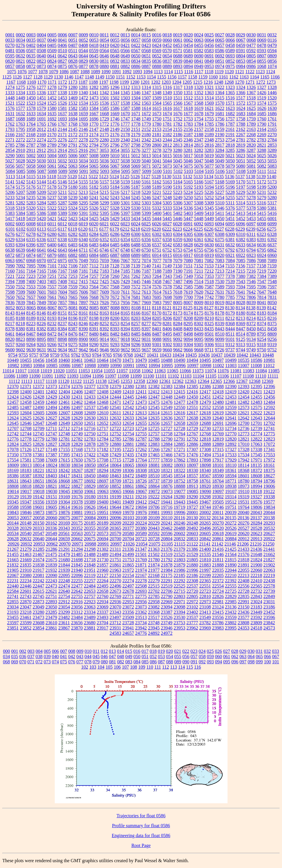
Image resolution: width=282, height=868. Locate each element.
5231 (262, 192)
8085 (94, 308)
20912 (244, 539)
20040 (244, 512)
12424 (13, 397)
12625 (26, 418)
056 (186, 656)
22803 (179, 596)
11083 (248, 371)
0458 (230, 45)
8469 (41, 334)
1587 (125, 108)
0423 (146, 45)
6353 (115, 240)
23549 (205, 617)
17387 (51, 455)
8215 (262, 318)
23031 (269, 602)
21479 (64, 554)
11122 (76, 381)
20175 (77, 523)
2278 (83, 140)
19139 (26, 497)
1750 (157, 119)
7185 (125, 271)
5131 (177, 177)
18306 (128, 470)
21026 (129, 544)
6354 (125, 240)
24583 (115, 633)
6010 (41, 224)
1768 (73, 124)
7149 (167, 266)
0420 (115, 45)
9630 (31, 350)
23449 (256, 612)
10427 (140, 355)
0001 (10, 35)
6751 (157, 250)
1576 (10, 108)
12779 (38, 439)
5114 (21, 177)
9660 (167, 350)
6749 (136, 250)
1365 (230, 93)
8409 (188, 329)
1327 (262, 87)
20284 (256, 523)
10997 (193, 365)
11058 (135, 371)
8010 (209, 303)
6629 (199, 245)
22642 (77, 591)
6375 (220, 240)
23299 (64, 612)
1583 (83, 108)
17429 (115, 455)
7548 (272, 282)
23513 (141, 617)
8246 (83, 323)
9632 (52, 350)
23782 (205, 623)
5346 (220, 208)
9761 (65, 355)
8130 (230, 308)
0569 (157, 51)
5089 (63, 171)
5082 (262, 166)
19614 (64, 507)
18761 (205, 481)
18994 (256, 486)
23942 (141, 628)
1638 (73, 114)
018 (153, 651)
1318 (188, 87)
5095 (126, 171)
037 (31, 656)
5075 (188, 166)
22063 (269, 570)
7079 (178, 261)
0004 (41, 35)
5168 (220, 182)
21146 (230, 544)
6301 (146, 234)
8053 (21, 308)
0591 (241, 51)
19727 (192, 507)
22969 (167, 602)
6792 (230, 250)
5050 (230, 161)
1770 (94, 124)
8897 (52, 339)
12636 (167, 418)
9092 (178, 339)
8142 (272, 308)
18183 (26, 470)
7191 (188, 271)
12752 (115, 434)
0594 (272, 51)
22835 (244, 596)
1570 (220, 103)
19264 (167, 497)
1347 (146, 93)
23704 (103, 623)
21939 (64, 570)
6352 (104, 240)
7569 (125, 287)
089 (178, 662)
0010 (94, 35)
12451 (205, 397)
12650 (77, 423)
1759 (251, 119)
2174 (94, 135)
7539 (230, 282)
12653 (115, 423)
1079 (54, 72)
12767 (192, 434)
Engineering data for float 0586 (141, 835)
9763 (86, 355)
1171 (52, 82)
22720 (192, 591)
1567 (188, 103)
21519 (167, 554)
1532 (73, 103)
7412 (73, 282)
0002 (20, 35)
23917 (103, 628)
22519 (167, 586)
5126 (135, 177)
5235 (31, 198)
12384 (179, 386)
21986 (179, 570)
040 (55, 656)
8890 (31, 339)
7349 (188, 276)
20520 (218, 528)
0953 (209, 66)
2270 (272, 135)
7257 (94, 276)
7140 (146, 266)
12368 (255, 381)
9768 (128, 355)
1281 (83, 87)
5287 (62, 203)
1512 (188, 98)
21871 (141, 565)
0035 (31, 40)
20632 (26, 539)
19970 (128, 512)
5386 (41, 213)
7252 (62, 276)
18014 (39, 465)
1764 (31, 124)
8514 (241, 334)
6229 (240, 229)
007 (64, 651)
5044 (167, 161)
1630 (272, 108)
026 (218, 651)
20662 (77, 539)
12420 (244, 392)
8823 (20, 339)
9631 (41, 350)
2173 (83, 135)
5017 (188, 156)
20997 (116, 544)
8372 (251, 323)
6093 (209, 224)
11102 (173, 376)
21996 (192, 570)
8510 (220, 334)
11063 (160, 371)
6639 (20, 250)
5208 (31, 192)
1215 (198, 82)
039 (47, 656)
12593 (13, 413)
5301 (125, 203)
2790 (62, 145)
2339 (115, 140)
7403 (41, 282)
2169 (41, 135)
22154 (128, 575)
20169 (64, 523)
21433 (244, 549)
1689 (31, 119)
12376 (77, 386)
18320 (154, 470)
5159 (125, 182)
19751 (231, 507)
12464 (90, 402)
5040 (146, 161)
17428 (103, 455)
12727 (167, 428)
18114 (243, 465)
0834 (136, 61)
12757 (154, 434)
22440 (13, 586)
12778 (26, 439)
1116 (189, 72)
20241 (167, 523)
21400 (205, 549)
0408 (83, 45)
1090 (106, 72)
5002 (31, 156)
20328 (13, 528)
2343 (157, 140)
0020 (188, 35)
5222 (167, 192)
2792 (83, 145)
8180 (241, 313)
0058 (146, 40)
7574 (146, 287)
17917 (218, 460)
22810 (205, 596)
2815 (199, 145)
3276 (136, 150)
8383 (52, 329)
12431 (77, 397)
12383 (167, 386)
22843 (256, 596)
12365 (216, 381)
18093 (180, 465)
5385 (31, 213)
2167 (20, 135)
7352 (199, 276)
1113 (158, 72)
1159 (203, 77)
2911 (31, 150)
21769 (141, 560)
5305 (167, 203)
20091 (103, 518)
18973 (244, 486)
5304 (157, 203)
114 (181, 667)
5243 (115, 198)
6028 (178, 224)
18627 (269, 476)
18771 (231, 481)
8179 (230, 313)
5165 (188, 182)
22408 (244, 581)
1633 (31, 114)
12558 (218, 407)
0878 (94, 66)
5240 (83, 198)
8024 (230, 303)
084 (137, 662)
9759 (55, 355)
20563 (77, 533)
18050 (90, 465)
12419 (231, 392)
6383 (251, 240)
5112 (272, 171)
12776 (13, 439)
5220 (146, 192)
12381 (141, 386)
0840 (188, 61)
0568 (146, 51)
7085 (241, 261)
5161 (146, 182)
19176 (77, 497)
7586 (199, 287)
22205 (218, 575)
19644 (115, 507)
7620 (199, 292)
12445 (128, 397)
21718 (90, 560)
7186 (136, 271)
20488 (179, 528)
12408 (103, 392)
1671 (136, 114)
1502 (115, 98)
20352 (77, 528)
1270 (239, 82)
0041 (62, 40)
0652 (157, 56)
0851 (220, 61)
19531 (244, 502)
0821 (20, 61)
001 (15, 651)
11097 (111, 376)
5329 (125, 208)
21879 (179, 565)
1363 (209, 93)
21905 (13, 570)
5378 (251, 208)
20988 (90, 544)
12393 (244, 386)
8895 (41, 339)
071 (31, 662)
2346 (188, 140)
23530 (179, 617)
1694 (73, 119)
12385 (192, 386)
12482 (244, 402)
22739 (269, 591)
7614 (157, 292)
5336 (188, 208)
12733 (218, 428)
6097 (251, 224)
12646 (26, 423)
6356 (146, 240)
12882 (141, 444)
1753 (188, 119)
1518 (251, 98)
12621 (244, 413)
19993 (167, 512)
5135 (219, 177)
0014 (136, 35)
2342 (146, 140)
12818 (205, 439)
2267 (241, 135)
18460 (103, 476)
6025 (146, 224)
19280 (179, 497)
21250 (269, 544)
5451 (230, 219)
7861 (73, 303)
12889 (218, 444)
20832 (179, 539)
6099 (272, 224)
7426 (115, 282)
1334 (20, 93)
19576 (256, 502)
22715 (179, 591)
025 (210, 651)
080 (104, 662)
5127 (146, 177)
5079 (230, 166)
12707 (13, 428)
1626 (262, 108)
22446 (26, 586)
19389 (90, 502)
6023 (125, 224)
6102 (21, 229)
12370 (13, 386)
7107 (84, 266)
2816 (209, 145)
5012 (136, 156)
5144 (41, 182)
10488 (167, 360)
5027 (10, 161)
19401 (115, 502)
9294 (125, 344)
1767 (62, 124)
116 (197, 667)
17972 (269, 460)
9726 (220, 350)
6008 (31, 224)
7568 (115, 287)
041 (64, 656)
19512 (231, 502)
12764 (179, 434)
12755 (141, 434)
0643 (73, 56)
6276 (10, 234)
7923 (94, 303)
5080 (241, 166)
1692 (52, 119)
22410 (256, 581)
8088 (115, 308)
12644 (269, 418)
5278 (251, 198)
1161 (224, 77)
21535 (205, 554)
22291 (167, 581)
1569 (209, 103)
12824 (13, 444)
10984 (39, 365)
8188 (20, 318)
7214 (230, 271)
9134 (251, 339)
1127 (28, 77)
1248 (218, 82)
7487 (178, 282)
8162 (94, 313)
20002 (205, 512)
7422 (94, 282)
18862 (141, 486)
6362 (209, 240)
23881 (90, 628)
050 (137, 656)
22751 (51, 596)
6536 (146, 245)
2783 (262, 140)
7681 (136, 297)
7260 (115, 276)
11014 (8, 371)
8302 (199, 323)
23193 (13, 612)
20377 (128, 528)
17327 (231, 449)
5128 (156, 177)
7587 (209, 287)
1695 (83, 119)
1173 (73, 82)
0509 (52, 51)
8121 (167, 308)
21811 (218, 560)
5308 (199, 203)
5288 (73, 203)
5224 (188, 192)
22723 (205, 591)
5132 (188, 177)
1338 (62, 93)
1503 (125, 98)
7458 (157, 282)
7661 (52, 297)
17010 (244, 444)
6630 (209, 245)
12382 (154, 386)
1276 (31, 87)
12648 (51, 423)
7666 (83, 297)
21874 (154, 565)
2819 (241, 145)
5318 (10, 208)
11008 (256, 365)
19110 (244, 491)
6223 (177, 229)
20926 (13, 544)
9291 (104, 344)
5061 (52, 166)
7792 (241, 297)
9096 (209, 339)
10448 (268, 355)
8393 (115, 329)
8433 (199, 329)
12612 (128, 413)
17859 (167, 460)
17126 (26, 449)
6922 (241, 255)
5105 (209, 171)
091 (194, 662)
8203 (136, 318)
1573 (251, 103)
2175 (104, 135)
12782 (77, 439)
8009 (199, 303)
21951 (90, 570)
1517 (241, 98)
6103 (31, 229)
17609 (51, 460)
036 (23, 656)
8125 (188, 308)
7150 (177, 266)
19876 (64, 512)
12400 (26, 392)
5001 (20, 156)
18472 (128, 476)
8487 (157, 334)
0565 (115, 51)
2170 (52, 135)
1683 (241, 114)
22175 (167, 575)
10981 (269, 360)
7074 (146, 261)
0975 (230, 66)
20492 (192, 528)
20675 (90, 539)
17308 (205, 449)
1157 (182, 77)
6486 (125, 245)
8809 (272, 334)
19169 (64, 497)
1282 (94, 87)
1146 (69, 77)
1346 (136, 93)
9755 (23, 355)
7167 (62, 271)
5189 (157, 187)
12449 (179, 397)
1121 (240, 72)
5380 (262, 208)
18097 (193, 465)
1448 (10, 98)
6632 (230, 245)
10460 (64, 360)
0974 (220, 66)
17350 (13, 455)
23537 (192, 617)
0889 (167, 66)
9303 (178, 344)
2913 (52, 150)
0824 (52, 61)
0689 (188, 56)
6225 (198, 229)
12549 (167, 407)
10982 (13, 365)
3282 (199, 150)
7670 (104, 297)
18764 (218, 481)
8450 (251, 329)
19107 (231, 491)
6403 (73, 245)
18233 (51, 470)
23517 (154, 617)
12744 (26, 434)
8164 (115, 313)
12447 (154, 397)
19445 (192, 502)
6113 (42, 229)
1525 (52, 103)
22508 (141, 586)
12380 (128, 386)
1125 (7, 77)
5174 (10, 187)
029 (243, 651)
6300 (136, 234)
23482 (64, 617)
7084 (230, 261)
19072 (154, 491)
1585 (104, 108)
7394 (10, 282)
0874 (52, 66)
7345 (178, 276)
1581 (62, 108)
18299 (115, 470)
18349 (218, 470)
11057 (122, 371)
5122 (93, 177)
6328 (272, 234)
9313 (241, 344)
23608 (38, 623)
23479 (51, 617)
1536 (104, 103)
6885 (104, 255)
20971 (77, 544)
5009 (104, 156)
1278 (52, 87)
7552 (20, 287)
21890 (231, 565)
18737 (154, 481)
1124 (270, 72)
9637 (73, 350)
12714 (77, 428)
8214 (251, 318)
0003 (31, 35)
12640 (218, 418)
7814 (262, 297)
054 (170, 656)
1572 (241, 103)
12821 (244, 439)
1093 (138, 72)
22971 (179, 602)
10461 (77, 360)
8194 (62, 318)
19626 (90, 507)
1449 (20, 98)
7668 (94, 297)
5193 (199, 187)
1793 (10, 129)
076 (72, 662)
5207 (20, 192)
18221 (38, 470)
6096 (241, 224)
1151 (120, 77)
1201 (145, 82)
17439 (141, 455)
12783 (90, 439)
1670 (125, 114)
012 (104, 651)
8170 (157, 313)
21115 (180, 544)
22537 (192, 586)
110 (150, 667)
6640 (31, 250)
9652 (125, 350)
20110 (167, 518)
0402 (31, 45)
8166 (136, 313)
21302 (103, 549)
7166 (52, 271)
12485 (13, 407)
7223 (31, 276)
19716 (167, 507)
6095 (230, 224)
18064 (116, 465)
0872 (31, 66)
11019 (46, 371)
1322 (220, 87)
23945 (154, 628)
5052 (251, 161)
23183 (256, 607)
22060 (256, 570)
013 (112, 651)
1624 (241, 108)
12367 (242, 381)
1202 (156, 82)
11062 (147, 371)
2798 (136, 145)
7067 (125, 261)
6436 (83, 245)
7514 (199, 282)
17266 (154, 449)
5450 (220, 219)
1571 (230, 103)
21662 (269, 554)
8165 (125, 313)
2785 (10, 145)
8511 (230, 334)
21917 (38, 570)
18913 (192, 486)
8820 (10, 339)
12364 (203, 381)
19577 (269, 502)
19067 (141, 491)
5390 (73, 213)
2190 (220, 135)
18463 (115, 476)
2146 (83, 129)
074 (55, 662)
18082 (167, 465)
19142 (38, 497)
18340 (205, 470)
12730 (205, 428)
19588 (13, 507)
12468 (103, 402)
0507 (31, 51)
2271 (10, 140)
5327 (104, 208)
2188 (199, 135)
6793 (241, 250)
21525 (179, 554)
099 (259, 662)
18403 (51, 476)
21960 (103, 570)
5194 (209, 187)
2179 (136, 135)
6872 (10, 255)
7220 (272, 271)
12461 (64, 402)
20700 (115, 539)
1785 (209, 124)
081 (112, 662)
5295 (83, 203)
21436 (256, 549)
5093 (105, 171)
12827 (51, 444)
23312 (77, 612)
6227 (219, 229)
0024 (199, 35)
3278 (157, 150)
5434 (136, 219)
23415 (218, 612)
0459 (241, 45)
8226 (41, 323)
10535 (244, 360)
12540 (103, 407)
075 (64, 662)
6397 (41, 245)
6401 (62, 245)
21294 (77, 549)
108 (133, 667)
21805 (192, 560)
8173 (178, 313)
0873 (41, 66)
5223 (178, 192)
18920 (205, 486)
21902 (269, 565)
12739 (256, 428)
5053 (262, 161)
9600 (10, 350)
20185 (90, 523)
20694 (103, 539)
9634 (62, 350)
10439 (230, 355)
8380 (20, 329)
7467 (167, 282)
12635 (154, 418)
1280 (73, 87)
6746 (104, 250)
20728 (154, 539)
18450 (90, 476)
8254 (125, 323)
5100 (157, 171)
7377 (220, 276)
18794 (256, 481)
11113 (27, 381)
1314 (146, 87)
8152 (73, 313)
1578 (31, 108)
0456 (209, 45)
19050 (77, 491)
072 (39, 662)
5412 (230, 213)
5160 (136, 182)
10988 (90, 365)
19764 (244, 507)
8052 (10, 308)
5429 (115, 219)
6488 (136, 245)
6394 (20, 245)
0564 (104, 51)
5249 (178, 198)
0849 (209, 61)
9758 (44, 355)
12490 (38, 407)
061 (227, 656)
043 (80, 656)
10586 (256, 360)
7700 (188, 297)
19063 (103, 491)
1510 (167, 98)
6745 (94, 250)
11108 (248, 376)
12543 (141, 407)
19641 (103, 507)
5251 (199, 198)
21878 (167, 565)
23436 (244, 612)
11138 (101, 381)
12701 (256, 423)
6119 (72, 229)
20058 (39, 518)
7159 (272, 266)
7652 (20, 297)
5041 (157, 161)
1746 (115, 119)
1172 (62, 82)
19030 (52, 491)
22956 (141, 602)
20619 (231, 533)
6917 (188, 255)
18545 (167, 476)
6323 (262, 234)
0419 (104, 45)
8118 (157, 308)
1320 (199, 87)
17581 (26, 460)
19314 (231, 497)
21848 (90, 565)
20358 (103, 528)
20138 (269, 518)
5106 (220, 171)
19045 (64, 491)
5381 (272, 208)
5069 (136, 166)
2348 (209, 140)
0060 (167, 40)
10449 (13, 360)
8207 (178, 318)
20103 (128, 518)
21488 (90, 554)
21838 (38, 565)
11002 (218, 365)
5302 (136, 203)
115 (190, 667)
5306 (178, 203)
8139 (261, 308)
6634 (251, 245)
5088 (52, 171)
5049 (220, 161)
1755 (209, 119)
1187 (83, 82)
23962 (192, 628)
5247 (157, 198)
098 (251, 662)
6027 (167, 224)
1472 (83, 98)
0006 (62, 35)
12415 (179, 392)
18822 (64, 486)
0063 (199, 40)
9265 (41, 344)
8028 (241, 303)
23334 (90, 612)
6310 (241, 234)
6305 (188, 234)
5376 (230, 208)
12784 (103, 439)
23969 (205, 628)
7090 (10, 266)
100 (267, 662)
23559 (231, 617)
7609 (104, 292)
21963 (115, 570)
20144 (13, 523)
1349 (167, 93)
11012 (269, 365)
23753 (179, 623)
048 (121, 656)
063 (243, 656)
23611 (64, 623)
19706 (154, 507)
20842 (205, 539)
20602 (179, 533)
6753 (178, 250)
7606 (83, 292)
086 (153, 662)
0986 (251, 66)
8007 (188, 303)
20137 (256, 518)
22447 (38, 586)
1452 (52, 98)
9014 (104, 339)
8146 (41, 313)
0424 (157, 45)
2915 (73, 150)
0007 (73, 35)
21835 (26, 565)
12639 (205, 418)
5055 (272, 161)
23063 (90, 607)
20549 (51, 533)
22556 (244, 586)
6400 (52, 245)
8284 (178, 323)
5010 (115, 156)
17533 (231, 455)
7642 (251, 292)
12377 (90, 386)
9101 (230, 339)
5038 (125, 161)
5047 (199, 161)
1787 (230, 124)
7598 (10, 292)
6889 (136, 255)
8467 (31, 334)
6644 (73, 250)
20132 (205, 518)
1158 (192, 77)
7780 (220, 297)
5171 (251, 182)
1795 (20, 129)
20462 (167, 528)
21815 (231, 560)
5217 (125, 192)
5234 (20, 198)
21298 (90, 549)
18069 (141, 465)
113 (173, 667)
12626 (38, 418)
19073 (167, 491)
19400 (103, 502)
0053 (94, 40)
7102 (63, 266)
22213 (244, 575)
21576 (244, 554)
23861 (51, 628)
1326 (251, 87)
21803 (179, 560)
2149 (115, 129)
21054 (142, 544)
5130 (167, 177)
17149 (51, 449)
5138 (251, 177)
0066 (230, 40)
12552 (205, 407)
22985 (231, 602)
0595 (10, 56)
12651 (90, 423)
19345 (13, 502)
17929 (231, 460)
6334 (20, 240)
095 (227, 662)
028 (235, 651)
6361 (199, 240)
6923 (251, 255)
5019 (209, 156)
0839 (178, 61)
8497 (178, 334)
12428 (38, 397)
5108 (241, 171)
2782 (251, 140)
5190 (167, 187)
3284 (220, 150)
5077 (209, 166)
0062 (188, 40)
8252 (104, 323)
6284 (94, 234)
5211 (62, 192)
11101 (161, 376)
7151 (188, 266)
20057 (26, 518)
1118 (209, 72)
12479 (205, 402)
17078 (13, 449)
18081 (154, 465)
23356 (128, 612)
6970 (41, 261)
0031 (262, 35)
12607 (64, 413)
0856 (272, 61)
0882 (125, 66)
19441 (167, 502)
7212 (209, 271)
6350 (94, 240)
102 (84, 667)
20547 (38, 533)
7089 (272, 261)
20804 (167, 539)
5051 (241, 161)
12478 (192, 402)
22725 (231, 591)
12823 (269, 439)
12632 (115, 418)
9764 (97, 355)
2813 (178, 145)
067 (276, 656)
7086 (251, 261)
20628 (13, 539)
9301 (157, 344)
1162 (234, 77)
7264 (157, 276)
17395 (64, 455)
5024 (251, 156)
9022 (136, 339)
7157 (251, 266)
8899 (73, 339)
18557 (192, 476)
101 (276, 662)
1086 (64, 72)
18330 (192, 470)
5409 (199, 213)
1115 (178, 72)
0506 (20, 51)
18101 (218, 465)
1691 (41, 119)
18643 (26, 481)
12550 (179, 407)
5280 (272, 198)
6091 (188, 224)
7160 (10, 271)
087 (161, 662)
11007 (243, 365)
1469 (73, 98)
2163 (251, 129)
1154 (151, 77)
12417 (205, 392)
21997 (205, 570)
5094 (115, 171)
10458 (51, 360)
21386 (192, 549)
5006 (73, 156)
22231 (13, 581)
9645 (94, 350)
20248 (192, 523)
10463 (90, 360)
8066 (42, 308)
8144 (20, 313)
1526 (62, 103)
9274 (62, 344)
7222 (20, 276)
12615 (167, 413)
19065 (116, 491)
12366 (229, 381)
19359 (51, 502)
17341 (269, 449)
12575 (256, 407)
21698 (77, 560)
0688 (178, 56)
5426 (104, 219)
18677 (77, 481)
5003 (41, 156)
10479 (141, 360)
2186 (178, 135)
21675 (51, 560)
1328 (272, 87)
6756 (209, 250)
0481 (10, 51)
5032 (62, 161)
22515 (154, 586)
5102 (178, 171)
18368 (244, 470)
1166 (275, 77)
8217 (10, 323)
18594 (231, 476)
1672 (146, 114)
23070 (115, 607)
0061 (178, 40)
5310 (220, 203)
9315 (251, 344)
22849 (269, 596)
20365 (115, 528)
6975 (62, 261)
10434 (178, 355)
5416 (272, 213)
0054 (104, 40)
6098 (262, 224)
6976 (73, 261)
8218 (20, 323)
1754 (199, 119)
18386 (13, 476)
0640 (41, 56)
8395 (136, 329)
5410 (209, 213)
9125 (241, 339)
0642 (62, 56)
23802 (231, 623)
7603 (52, 292)
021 (178, 651)
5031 (52, 161)
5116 (41, 177)
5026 (272, 156)
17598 (38, 460)
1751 (167, 119)
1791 (272, 124)
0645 (94, 56)
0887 (146, 66)
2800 (157, 145)
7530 (220, 282)
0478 (262, 45)
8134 (240, 308)
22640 (64, 591)
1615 (157, 108)
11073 (198, 371)
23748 (154, 623)
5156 (94, 182)
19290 (192, 497)
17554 (13, 460)
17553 (269, 455)
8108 (136, 308)
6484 (104, 245)
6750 (146, 250)
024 (202, 651)
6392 (272, 240)
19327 (256, 497)
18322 (179, 470)
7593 (230, 287)
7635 (230, 292)
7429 (125, 282)
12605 (38, 413)
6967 (20, 261)
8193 (52, 318)
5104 (199, 171)
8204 (146, 318)
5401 (167, 213)
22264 (103, 581)
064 (251, 656)
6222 (167, 229)
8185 (10, 318)
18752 (179, 481)
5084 (10, 171)
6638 (10, 250)
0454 (188, 45)
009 (80, 651)
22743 (26, 596)
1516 (230, 98)
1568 (199, 103)
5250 (188, 198)
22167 (141, 575)
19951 (103, 512)
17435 (128, 455)
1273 (271, 82)
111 (158, 667)
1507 (146, 98)
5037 (115, 161)
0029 (241, 35)
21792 (167, 560)
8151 (62, 313)
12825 (26, 444)
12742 (13, 434)
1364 (220, 93)
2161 (230, 129)
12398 (13, 392)
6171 (94, 229)
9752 (272, 350)
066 (267, 656)
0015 (146, 35)
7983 (157, 303)
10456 (38, 360)
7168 (73, 271)
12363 (191, 381)
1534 (83, 103)
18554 (179, 476)
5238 (62, 198)
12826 (38, 444)
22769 (115, 596)
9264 (31, 344)
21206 (243, 544)
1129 (48, 77)
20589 (141, 533)
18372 (256, 470)
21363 (154, 549)
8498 (188, 334)
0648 (115, 56)
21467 (38, 554)
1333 (10, 93)
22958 (154, 602)
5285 (52, 203)
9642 (83, 350)
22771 (128, 596)
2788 (41, 145)
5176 (31, 187)
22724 (218, 591)
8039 (251, 303)
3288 (262, 150)
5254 (220, 198)
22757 (90, 596)
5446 (178, 219)
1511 (178, 98)
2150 (125, 129)
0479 (272, 45)
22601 (26, 591)
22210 (231, 575)
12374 (64, 386)
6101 (10, 229)
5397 (125, 213)
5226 (209, 192)
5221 (157, 192)
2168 (31, 135)
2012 (41, 129)
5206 (10, 192)
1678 (199, 114)
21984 (167, 570)
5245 (136, 198)
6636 (262, 245)
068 (6, 662)
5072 (157, 166)
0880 (104, 66)
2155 (178, 129)
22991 (244, 602)
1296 (115, 87)
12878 (90, 444)
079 (96, 662)
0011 (104, 35)
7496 (188, 282)
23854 (38, 628)
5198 (251, 187)
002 (23, 651)
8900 (83, 339)
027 (227, 651)
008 (72, 651)
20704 (128, 539)
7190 (178, 271)
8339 (220, 323)
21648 (256, 554)
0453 (178, 45)
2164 (262, 129)
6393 (10, 245)
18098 (205, 465)
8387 (73, 329)
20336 (51, 528)
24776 (141, 633)
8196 (73, 318)
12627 (51, 418)
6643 (62, 250)
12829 (77, 444)
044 (88, 656)
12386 (205, 386)
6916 (178, 255)
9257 (10, 344)
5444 (157, 219)
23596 (269, 617)
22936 (115, 602)
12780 (51, 439)
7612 (136, 292)
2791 (73, 145)
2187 (188, 135)
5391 (83, 213)
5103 (188, 171)
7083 (220, 261)
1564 (157, 103)
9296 (136, 344)
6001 (272, 219)
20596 (167, 533)
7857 (62, 303)
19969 (115, 512)
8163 (104, 313)
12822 (256, 439)
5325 (83, 208)
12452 (218, 397)
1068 (262, 66)
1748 (136, 119)
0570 (167, 51)
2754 (230, 140)
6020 (94, 224)
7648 (272, 292)
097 (243, 662)
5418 (20, 219)
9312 (230, 344)
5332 (157, 208)
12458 (26, 402)
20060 (52, 518)
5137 (240, 177)
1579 (41, 108)
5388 (52, 213)
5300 (115, 203)
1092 (127, 72)
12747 (51, 434)
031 (259, 651)
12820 (231, 439)
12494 (51, 407)
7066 (115, 261)
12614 (154, 413)
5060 (41, 166)
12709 (38, 428)
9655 (136, 350)
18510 (154, 476)
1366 (241, 93)
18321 (167, 470)
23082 (154, 607)
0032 (272, 35)
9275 (73, 344)
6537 (157, 245)
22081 (38, 575)
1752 (178, 119)
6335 (31, 240)
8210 (209, 318)
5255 (230, 198)
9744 (241, 350)
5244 (125, 198)
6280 (52, 234)
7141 (156, 266)
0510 (62, 51)
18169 (13, 470)
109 (142, 667)
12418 (218, 392)
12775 (269, 434)
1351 (188, 93)
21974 (141, 570)
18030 (64, 465)
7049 (83, 261)
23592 (256, 617)
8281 (167, 323)
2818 (230, 145)
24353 (244, 628)
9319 (272, 344)
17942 (244, 460)
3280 (178, 150)
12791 (179, 439)
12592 (269, 407)
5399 (146, 213)
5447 (188, 219)
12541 (115, 407)
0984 (241, 66)
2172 (73, 135)
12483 (256, 402)
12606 (51, 413)
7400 (31, 282)
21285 (38, 549)
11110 (260, 376)
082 (121, 662)
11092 (60, 376)
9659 (157, 350)
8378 (10, 329)
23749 (167, 623)
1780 (157, 124)
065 (259, 656)
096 (235, 662)
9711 (209, 350)
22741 (13, 596)
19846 (26, 512)
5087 (42, 171)
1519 (262, 98)
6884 (94, 255)
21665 (13, 560)
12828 (64, 444)
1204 (177, 82)
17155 (64, 449)
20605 (205, 533)
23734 (141, 623)
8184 (272, 313)
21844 (64, 565)
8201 (125, 318)
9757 (34, 355)
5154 (73, 182)
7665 (73, 297)
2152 (146, 129)
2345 (178, 140)
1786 (220, 124)
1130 (58, 77)
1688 (20, 119)
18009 (13, 465)
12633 (128, 418)
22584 (13, 591)
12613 (141, 413)
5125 (125, 177)
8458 (272, 329)
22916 (77, 602)
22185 (179, 575)
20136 (243, 518)
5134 (209, 177)
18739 (167, 481)
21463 (26, 554)
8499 (199, 334)
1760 (262, 119)
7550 (10, 287)
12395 (256, 386)
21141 (205, 544)
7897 (83, 303)
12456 (269, 397)
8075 (63, 308)
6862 (272, 250)
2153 (157, 129)
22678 (128, 591)
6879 (52, 255)
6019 (83, 224)
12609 (90, 413)
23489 (90, 617)
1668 (104, 114)
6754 (188, 250)
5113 (10, 177)
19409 (128, 502)
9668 (199, 350)
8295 (188, 323)
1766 (52, 124)
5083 (272, 166)
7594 (241, 287)
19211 (128, 497)
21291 (64, 549)
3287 (251, 150)
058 (202, 656)
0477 (251, 45)
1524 (41, 103)
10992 (141, 365)
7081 (199, 261)
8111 (146, 308)
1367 (251, 93)
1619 (199, 108)
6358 (167, 240)
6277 (20, 234)
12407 (90, 392)
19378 (77, 502)
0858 (20, 66)
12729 (192, 428)
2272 (20, 140)
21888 (218, 565)
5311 (230, 203)
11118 (51, 381)
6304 (178, 234)
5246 (146, 198)
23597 (13, 623)
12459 (38, 402)
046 (104, 656)
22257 (90, 581)
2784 (272, 140)
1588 (136, 108)
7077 (157, 261)
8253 (115, 323)
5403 (188, 213)
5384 (20, 213)
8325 (209, 323)
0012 (115, 35)
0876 (73, 66)
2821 (262, 145)
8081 (73, 308)
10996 (180, 365)
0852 (230, 61)
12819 (218, 439)
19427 (154, 502)
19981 (154, 512)
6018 (73, 224)
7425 (104, 282)
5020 (220, 156)
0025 (209, 35)
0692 (220, 56)
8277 (146, 323)
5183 (104, 187)
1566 (178, 103)
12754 (128, 434)
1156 (172, 77)
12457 (13, 402)
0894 (188, 66)
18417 (64, 476)
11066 (185, 371)
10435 (191, 355)
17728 (128, 460)
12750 (90, 434)
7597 (272, 287)
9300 (146, 344)
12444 (115, 397)
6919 (209, 255)
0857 (10, 66)
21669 (26, 560)
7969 (146, 303)
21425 (231, 549)
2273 (31, 140)
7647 (262, 292)
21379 (179, 549)
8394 (125, 329)
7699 (178, 297)
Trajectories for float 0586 (141, 816)
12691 (218, 423)
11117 (39, 381)
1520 (272, 98)
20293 (269, 523)
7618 (178, 292)
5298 (94, 203)
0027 (220, 35)
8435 (209, 329)
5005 (62, 156)
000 (6, 651)
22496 (115, 586)
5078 (220, 166)
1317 (178, 87)
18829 (90, 486)
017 (145, 651)
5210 (52, 192)
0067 (241, 40)
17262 (141, 449)
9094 (188, 339)
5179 (62, 187)
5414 (251, 213)
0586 (220, 51)
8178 (220, 313)
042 (72, 656)
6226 (209, 229)
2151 (136, 129)
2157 (199, 129)
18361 (231, 470)
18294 (103, 470)
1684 (251, 114)
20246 (179, 523)
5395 (104, 213)
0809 (272, 56)
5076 (199, 166)
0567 (136, 51)
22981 (218, 602)
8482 (115, 334)
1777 (125, 124)
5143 (31, 182)
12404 (64, 392)
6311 (251, 234)
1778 (136, 124)
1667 (94, 114)
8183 (262, 313)
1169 (31, 82)
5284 (41, 203)
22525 (179, 586)
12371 (26, 386)
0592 (251, 51)
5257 (241, 198)
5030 (41, 161)
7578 (167, 287)
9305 (199, 344)
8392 (104, 329)
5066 (104, 166)
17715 (115, 460)
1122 (250, 72)
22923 (90, 602)
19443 (179, 502)
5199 (262, 187)
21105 (167, 544)
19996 (179, 512)
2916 (83, 150)
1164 (254, 77)
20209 (115, 523)
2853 (272, 145)
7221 (10, 276)
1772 (104, 124)
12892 (231, 444)
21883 (205, 565)
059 (210, 656)
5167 (209, 182)
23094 (167, 607)
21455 (13, 554)
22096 (77, 575)
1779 (146, 124)
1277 (41, 87)
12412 (154, 392)
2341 (136, 140)
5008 (94, 156)
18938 (231, 486)
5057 (20, 166)
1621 (209, 108)
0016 (157, 35)
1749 (146, 119)
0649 (125, 56)
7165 (41, 271)
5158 (115, 182)
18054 (103, 465)
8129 (219, 308)
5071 (146, 166)
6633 (241, 245)
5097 (136, 171)
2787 (31, 145)
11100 (148, 376)
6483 (94, 245)
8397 (146, 329)
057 (194, 656)
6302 (157, 234)
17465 (154, 455)
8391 (94, 329)
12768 (205, 434)
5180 (73, 187)
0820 (10, 61)
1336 (41, 93)
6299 (125, 234)
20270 (218, 523)
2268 (251, 135)
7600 (31, 292)
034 (6, 656)
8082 (84, 308)
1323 (230, 87)
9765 (107, 355)
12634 (141, 418)
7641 (241, 292)
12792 (192, 439)
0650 (136, 56)
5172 (262, 182)
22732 (256, 591)
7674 (125, 297)
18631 (13, 481)
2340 (125, 140)
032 (267, 651)
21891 (244, 565)
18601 (244, 476)
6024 (136, 224)
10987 (77, 365)
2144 (62, 129)
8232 (52, 323)
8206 (167, 318)
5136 (230, 177)
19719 (179, 507)
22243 (51, 581)
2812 (167, 145)
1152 (131, 77)
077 (80, 662)
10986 (64, 365)
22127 (103, 575)
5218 (136, 192)
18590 (218, 476)
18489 (141, 476)
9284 (83, 344)
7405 (52, 282)
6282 (73, 234)
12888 (205, 444)
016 (137, 651)
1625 (251, 108)
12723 (128, 428)
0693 (230, 56)
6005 (20, 224)
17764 (141, 460)
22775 (141, 596)
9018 (125, 339)
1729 (104, 119)
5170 (241, 182)
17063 (256, 444)
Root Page (141, 845)
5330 (136, 208)
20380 (141, 528)
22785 (154, 596)
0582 (199, 51)
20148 (26, 523)
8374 (262, 323)
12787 (141, 439)
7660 (41, 297)
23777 (192, 623)
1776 (115, 124)
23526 (167, 617)
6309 (230, 234)
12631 (103, 418)
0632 (20, 56)
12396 (269, 386)
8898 (62, 339)
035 (15, 656)
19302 (218, 497)
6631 (220, 245)
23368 (154, 612)
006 (55, 651)
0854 (251, 61)
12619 (218, 413)
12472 (128, 402)
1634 (41, 114)
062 (235, 656)
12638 (192, 418)
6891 (146, 255)
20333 (38, 528)
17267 (167, 449)
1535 (94, 103)
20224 (141, 523)
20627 (269, 533)
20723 (141, 539)
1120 (229, 72)
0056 (125, 40)
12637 (179, 418)
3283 (209, 150)
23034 (13, 607)
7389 (272, 276)
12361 (165, 381)
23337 (103, 612)
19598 (26, 507)
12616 (179, 413)
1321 (209, 87)
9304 (188, 344)
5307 (188, 203)
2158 (209, 129)
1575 (272, 103)
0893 (178, 66)
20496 (205, 528)
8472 (52, 334)
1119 (219, 72)
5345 (209, 208)
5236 (41, 198)
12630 (90, 418)
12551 (192, 407)
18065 (128, 465)
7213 (220, 271)
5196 (230, 187)
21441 (269, 549)
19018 (39, 491)
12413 (167, 392)
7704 (199, 297)
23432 (231, 612)
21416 (218, 549)
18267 (77, 470)
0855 (262, 61)
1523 (31, 103)
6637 (272, 245)
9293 (115, 344)
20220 (128, 523)
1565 (167, 103)
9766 (118, 355)
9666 (188, 350)
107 (125, 667)
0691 (209, 56)
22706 (167, 591)
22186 (192, 575)
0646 (104, 56)
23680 (90, 623)
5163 (167, 182)
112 (166, 667)
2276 (62, 140)
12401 (38, 392)
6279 (41, 234)
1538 (125, 103)
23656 (77, 623)
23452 (269, 612)
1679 (209, 114)
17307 (192, 449)
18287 (90, 470)
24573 (269, 628)
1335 (31, 93)
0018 (167, 35)
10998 (205, 365)
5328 (115, 208)
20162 (51, 523)
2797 (125, 145)
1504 (136, 98)
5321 (41, 208)
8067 (52, 308)
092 (202, 662)
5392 (94, 213)
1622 (220, 108)
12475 (154, 402)
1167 (11, 82)
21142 (217, 544)
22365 (205, 581)
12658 (179, 423)
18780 (244, 481)
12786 (128, 439)
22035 (218, 570)
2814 (188, 145)
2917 (94, 150)
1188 (93, 82)
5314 (241, 203)
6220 (156, 229)
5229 (241, 192)
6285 (104, 234)
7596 (262, 287)
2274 (41, 140)
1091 (117, 72)
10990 (116, 365)
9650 (115, 350)
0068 (251, 40)
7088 (262, 261)
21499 (128, 554)
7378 (230, 276)
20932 (26, 544)
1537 (115, 103)
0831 (104, 61)
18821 (51, 486)
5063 (73, 166)
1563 (146, 103)
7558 (62, 287)
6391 (262, 240)
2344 (167, 140)
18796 (269, 481)
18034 (77, 465)
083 (129, 662)
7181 (83, 271)
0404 (41, 45)
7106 (73, 266)
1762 (10, 124)
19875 (51, 512)
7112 (94, 266)
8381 (31, 329)
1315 (157, 87)
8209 (199, 318)
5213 (83, 192)
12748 (64, 434)
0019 (178, 35)
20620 (244, 533)
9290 (94, 344)
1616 (167, 108)
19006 (269, 486)
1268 (229, 82)
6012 (62, 224)
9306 (209, 344)
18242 (64, 470)
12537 (90, 407)
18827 (77, 486)
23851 (13, 628)
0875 (62, 66)
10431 (153, 355)
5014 (157, 156)
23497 (115, 617)
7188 (157, 271)
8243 (73, 323)
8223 (31, 323)
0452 (167, 45)
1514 (209, 98)
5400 (157, 213)
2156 (188, 129)
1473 (94, 98)
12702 (269, 423)
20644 (51, 539)
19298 (205, 497)
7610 (115, 292)
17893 (192, 460)
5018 (199, 156)
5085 (21, 171)
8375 (272, 323)
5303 (146, 203)
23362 (141, 612)
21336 (128, 549)
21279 (26, 549)
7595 (251, 287)
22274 (128, 581)
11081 (236, 371)
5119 (62, 177)
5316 (262, 203)
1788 (241, 124)
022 (186, 651)
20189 (103, 523)
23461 (26, 617)
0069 (262, 40)
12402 (51, 392)
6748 (125, 250)
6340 (83, 240)
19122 (269, 491)
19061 (90, 491)
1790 (262, 124)
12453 (231, 397)
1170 (42, 82)
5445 (167, 219)
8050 (272, 303)
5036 (104, 161)
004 (39, 651)
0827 (62, 61)
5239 (73, 198)
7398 (20, 282)
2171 (62, 135)
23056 (77, 607)
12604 (26, 413)
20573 (103, 533)
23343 (115, 612)
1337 (52, 93)
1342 (104, 93)
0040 (52, 40)
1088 (85, 72)
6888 (125, 255)
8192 (41, 318)
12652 (103, 423)
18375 (269, 470)
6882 (73, 255)
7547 (262, 282)
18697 (103, 481)
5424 (83, 219)
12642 (244, 418)
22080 (26, 575)
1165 (265, 77)
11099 (136, 376)
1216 (208, 82)
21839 (51, 565)
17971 (256, 460)
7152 (198, 266)
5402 (178, 213)
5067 (115, 166)
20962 (52, 544)
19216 (141, 497)
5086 (31, 171)
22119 (90, 575)
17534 (244, 455)
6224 (188, 229)
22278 (141, 581)
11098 (123, 376)
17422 (90, 455)
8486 (146, 334)
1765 (41, 124)
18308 (141, 470)
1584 (94, 108)
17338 (256, 449)
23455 (13, 617)
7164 (31, 271)
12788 (154, 439)
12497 (77, 407)
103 (93, 667)
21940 (77, 570)
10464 (103, 360)
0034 (20, 40)
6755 (199, 250)
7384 (262, 276)
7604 (62, 292)
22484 (90, 586)
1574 (262, 103)
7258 (104, 276)
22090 (51, 575)
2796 (115, 145)
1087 (75, 72)
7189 (167, 271)
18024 (52, 465)
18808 (13, 486)
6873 (20, 255)
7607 (94, 292)
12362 (178, 381)
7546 (251, 282)
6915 (167, 255)
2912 (41, 150)
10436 (204, 355)
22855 (13, 602)
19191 (103, 497)
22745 (38, 596)
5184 (115, 187)
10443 (255, 355)
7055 (94, 261)
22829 (231, 596)
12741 (269, 428)
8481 (104, 334)
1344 (115, 93)
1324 (241, 87)
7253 (73, 276)
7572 (136, 287)
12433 (90, 397)
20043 (256, 512)
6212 (125, 229)
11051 (72, 371)
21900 (256, 565)
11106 (223, 376)
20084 (90, 518)
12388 (218, 386)
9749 (251, 350)
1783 (188, 124)
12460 (51, 402)
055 (178, 656)
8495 (167, 334)
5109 (251, 171)
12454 (244, 397)
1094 (148, 72)
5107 (230, 171)
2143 (52, 129)
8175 (199, 313)
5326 (94, 208)
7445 (136, 282)
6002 (10, 224)
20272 (231, 523)
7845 (31, 303)
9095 (199, 339)
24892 (154, 633)
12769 (218, 434)
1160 (213, 77)
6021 (104, 224)
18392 (38, 476)
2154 (167, 129)
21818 (244, 560)
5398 (136, 213)
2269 (262, 135)
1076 (22, 72)
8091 (126, 308)
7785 (230, 297)
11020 (59, 371)
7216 (251, 271)
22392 (231, 581)
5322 (52, 208)
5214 (94, 192)
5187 (136, 187)
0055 (115, 40)
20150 (38, 523)
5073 (167, 166)
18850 (103, 486)
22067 (13, 575)
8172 (167, 313)
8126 (198, 308)
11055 (109, 371)
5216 (115, 192)
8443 (220, 329)
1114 (168, 72)
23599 (26, 623)
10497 (218, 360)
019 (161, 651)
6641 (41, 250)
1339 (73, 93)
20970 (65, 544)
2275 (52, 140)
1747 (125, 119)
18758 (192, 481)
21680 (64, 560)
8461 (10, 334)
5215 (104, 192)
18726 (141, 481)
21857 (103, 565)
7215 (241, 271)
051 (145, 656)
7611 (125, 292)
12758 (167, 434)
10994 (154, 365)
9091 (167, 339)
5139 (261, 177)
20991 (103, 544)
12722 (115, 428)
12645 (13, 423)
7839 (20, 303)
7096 (42, 266)
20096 (116, 518)
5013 (146, 156)
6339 (73, 240)
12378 (103, 386)
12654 (128, 423)
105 (109, 667)
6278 (31, 234)
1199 (124, 82)
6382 (241, 240)
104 (101, 667)
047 (112, 656)
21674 (38, 560)
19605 (51, 507)
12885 (179, 444)
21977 (154, 570)
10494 (192, 360)
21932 (51, 570)
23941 (128, 628)
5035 (94, 161)
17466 (167, 455)
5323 (62, 208)
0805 (251, 56)
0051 (73, 40)
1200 (135, 82)
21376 (167, 549)
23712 (115, 623)
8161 (83, 313)
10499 (231, 360)
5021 (230, 156)
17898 (205, 460)
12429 (51, 397)
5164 (178, 182)
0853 (241, 61)
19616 (77, 507)
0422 (136, 45)
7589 (220, 287)
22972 (192, 602)
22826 (218, 596)
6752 (167, 250)
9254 (262, 339)
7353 (209, 276)
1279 (62, 87)
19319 (244, 497)
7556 (41, 287)
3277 (146, 150)
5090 (73, 171)
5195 (220, 187)
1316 (167, 87)
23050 (51, 607)
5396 (115, 213)
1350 (178, 93)
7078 (167, 261)
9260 (20, 344)
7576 (157, 287)
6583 (178, 245)
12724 (141, 428)
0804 (241, 56)
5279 (262, 198)
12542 (128, 407)
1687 (10, 119)
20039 (231, 512)
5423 (73, 219)
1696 (94, 119)
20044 (269, 512)
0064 (209, 40)
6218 (135, 229)
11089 (22, 376)
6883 (83, 255)
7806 (251, 297)
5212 (73, 192)
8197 (83, 318)
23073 (141, 607)
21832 (13, 565)
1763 (20, 124)
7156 (240, 266)
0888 (157, 66)
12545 (154, 407)
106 (117, 667)
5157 (104, 182)
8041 (262, 303)
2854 (10, 150)
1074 (272, 66)
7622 (209, 292)
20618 (218, 533)
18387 (26, 476)
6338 (62, 240)
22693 (141, 591)
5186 (125, 187)
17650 (77, 460)
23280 (38, 612)
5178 (52, 187)
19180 (90, 497)
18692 (90, 481)
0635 (31, 56)
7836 (10, 303)
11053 (84, 371)
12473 (141, 402)
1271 (250, 82)
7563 (83, 287)
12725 (154, 428)
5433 (125, 219)
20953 (39, 544)
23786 (218, 623)
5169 (230, 182)
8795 (262, 334)
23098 (179, 607)
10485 (154, 360)
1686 (272, 114)
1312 (125, 87)
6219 (146, 229)
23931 (115, 628)
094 (218, 662)
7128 (114, 266)
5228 (230, 192)
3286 (241, 150)
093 (210, 662)
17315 (218, 449)
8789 (251, 334)
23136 (231, 607)
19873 (38, 512)
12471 (115, 402)
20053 (13, 518)
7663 (62, 297)
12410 (128, 392)
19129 (13, 497)
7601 (41, 292)
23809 (256, 623)
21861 (115, 565)
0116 (272, 40)
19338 (269, 497)
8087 (105, 308)
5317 (272, 203)
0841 (199, 61)
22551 (205, 586)
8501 (209, 334)
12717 (103, 428)
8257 (136, 323)
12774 (256, 434)
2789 (52, 145)
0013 (125, 35)
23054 (64, 607)
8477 (83, 334)
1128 (38, 77)
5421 (52, 219)
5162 (157, 182)
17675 (90, 460)
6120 (83, 229)
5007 (83, 156)
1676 (178, 114)
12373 (51, 386)
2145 (73, 129)
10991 (128, 365)
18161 (269, 465)
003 (31, 651)
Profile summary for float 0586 (141, 826)
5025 (262, 156)
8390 (83, 329)
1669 (115, 114)
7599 (20, 292)
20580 (128, 533)
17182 (103, 449)
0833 (125, 61)
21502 (154, 554)
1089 (96, 72)
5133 (198, 177)
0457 (220, 45)
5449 (209, 219)
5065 (94, 166)
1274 (10, 87)
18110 (231, 465)
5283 (31, 203)
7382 (251, 276)
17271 (179, 449)
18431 (77, 476)
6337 (52, 240)
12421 (256, 392)
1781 (167, 124)
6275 (272, 229)
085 (145, 662)
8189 (31, 318)
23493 (103, 617)
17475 (179, 455)
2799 (146, 145)
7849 (41, 303)
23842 (269, 623)
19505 (218, 502)
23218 (26, 612)
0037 (41, 40)
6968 (31, 261)
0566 (125, 51)
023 (194, 651)
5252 (209, 198)
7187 (146, 271)
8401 (157, 329)
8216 (272, 318)
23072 (128, 607)
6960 (272, 255)
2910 (20, 150)
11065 (173, 371)
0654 (167, 56)
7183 (104, 271)
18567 (205, 476)
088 (170, 662)
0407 (73, 45)
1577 (20, 108)
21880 (192, 565)
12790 (167, 439)
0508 (41, 51)
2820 (251, 145)
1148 (89, 77)
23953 (179, 628)
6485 (115, 245)
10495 (205, 360)
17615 (64, 460)
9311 (220, 344)
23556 (218, 617)
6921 (230, 255)
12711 (51, 428)
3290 (10, 156)
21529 (192, 554)
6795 (262, 250)
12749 (77, 434)
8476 (73, 334)
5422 (62, 219)
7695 (157, 297)
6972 (52, 261)
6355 (136, 240)
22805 (192, 596)
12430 (64, 397)
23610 (51, 623)
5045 (178, 161)
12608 (77, 413)
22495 (103, 586)
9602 (20, 350)
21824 (256, 560)
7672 (115, 297)
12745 (38, 434)
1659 (83, 114)
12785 (115, 439)
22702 (154, 591)
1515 (220, 98)
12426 (26, 397)
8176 (209, 313)
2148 (104, 129)
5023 (241, 156)
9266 (52, 344)
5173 (272, 182)
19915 (90, 512)
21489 (103, 554)
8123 (177, 308)
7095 (31, 266)
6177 (104, 229)
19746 (218, 507)
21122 (192, 544)
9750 (262, 350)
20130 (192, 518)
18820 (38, 486)
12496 (64, 407)
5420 (41, 219)
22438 (269, 581)
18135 (256, 465)
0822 (31, 61)
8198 (94, 318)
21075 (154, 544)
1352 (199, 93)
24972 (167, 633)
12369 (267, 381)
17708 (103, 460)
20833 (192, 539)
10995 (167, 365)
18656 (51, 481)
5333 (167, 208)
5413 (241, 213)
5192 (188, 187)
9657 (146, 350)
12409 (115, 392)
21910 (26, 570)
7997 (167, 303)
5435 (146, 219)
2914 (62, 150)
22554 (218, 586)
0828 (73, 61)
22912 (64, 602)
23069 (103, 607)
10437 (217, 355)
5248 (167, 198)
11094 (85, 376)
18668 (64, 481)
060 (218, 656)
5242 (104, 198)
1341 (94, 93)
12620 (231, 413)
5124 (114, 177)
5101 (168, 171)
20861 (218, 539)
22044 (231, 570)
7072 (136, 261)
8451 (262, 329)
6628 (188, 245)
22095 (64, 575)
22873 (38, 602)
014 (121, 651)
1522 (20, 103)
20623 (256, 533)
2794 (94, 145)
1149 (100, 77)
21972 (128, 570)
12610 (103, 413)
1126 (17, 77)
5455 (262, 219)
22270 (115, 581)
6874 (31, 255)
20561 (64, 533)
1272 (260, 82)
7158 (261, 266)
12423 (269, 392)
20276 (244, 523)
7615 (167, 292)
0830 (94, 61)
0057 (136, 40)
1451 (41, 98)
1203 (166, 82)
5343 (199, 208)
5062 (62, 166)
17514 (218, 455)
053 (161, 656)
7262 (136, 276)
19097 (218, 491)
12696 (231, 423)
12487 (26, 407)
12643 (256, 418)
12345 (114, 381)
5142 (20, 182)
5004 (52, 156)
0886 (136, 66)
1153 (141, 77)
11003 (231, 365)
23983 (218, 628)
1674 (167, 114)
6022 (115, 224)
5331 (146, 208)
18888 (179, 486)
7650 (10, 297)
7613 (146, 292)
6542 (167, 245)
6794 (251, 250)
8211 (220, 318)
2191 (230, 135)
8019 (220, 303)
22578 (269, 586)
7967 (136, 303)
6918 (199, 255)
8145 (31, 313)
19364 (64, 502)
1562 (136, 103)
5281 (10, 203)
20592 (154, 533)
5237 (52, 198)
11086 (9, 376)
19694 (141, 507)
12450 (192, 397)
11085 (274, 371)
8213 (241, 318)
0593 (262, 51)
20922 (269, 539)
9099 (220, 339)
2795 (104, 145)
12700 (244, 423)
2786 (20, 145)
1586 (115, 108)
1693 (62, 119)
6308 (220, 234)
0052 (83, 40)
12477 (179, 402)
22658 (103, 591)
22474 (64, 586)
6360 (188, 240)
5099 (147, 171)
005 (47, 651)
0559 (94, 51)
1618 (188, 108)
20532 (269, 528)
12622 (256, 413)
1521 (10, 103)
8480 (94, 334)
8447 (241, 329)
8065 (31, 308)
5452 (241, 219)
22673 (115, 591)
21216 (256, 544)
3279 (167, 150)
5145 (52, 182)
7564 (94, 287)
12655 (141, 423)
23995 (231, 628)
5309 (209, 203)
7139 (135, 266)
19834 (269, 507)
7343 (167, 276)
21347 (141, 549)
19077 (180, 491)
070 (23, 662)
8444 (230, 329)
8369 (241, 323)
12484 (269, 402)
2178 (125, 135)
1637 (62, 114)
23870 (77, 628)
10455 (26, 360)
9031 (146, 339)
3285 (230, 150)
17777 (154, 460)
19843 (13, 512)
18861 (128, 486)
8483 (125, 334)
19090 (205, 491)
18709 (115, 481)
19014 (13, 491)
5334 (178, 208)
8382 (41, 329)
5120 (72, 177)
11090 (35, 376)
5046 (188, 161)
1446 (272, 93)
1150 (110, 77)
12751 (103, 434)
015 (129, 651)
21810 (205, 560)
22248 (64, 581)
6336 (41, 240)
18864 (154, 486)
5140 (272, 177)
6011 (52, 224)
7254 (83, 276)
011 (96, 651)
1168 (21, 82)
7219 (262, 271)
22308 (192, 581)
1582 (73, 108)
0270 (10, 45)
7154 (219, 266)
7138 (125, 266)
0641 (52, 56)
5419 (31, 219)
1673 (157, 114)
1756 (220, 119)
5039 (136, 161)
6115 (52, 229)
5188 (146, 187)
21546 (218, 554)
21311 (115, 549)
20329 (26, 528)
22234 (26, 581)
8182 (251, 313)
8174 (188, 313)
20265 (205, 523)
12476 (167, 402)
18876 (167, 486)
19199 (115, 497)
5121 (83, 177)
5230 (251, 192)
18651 (38, 481)
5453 (251, 219)
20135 (230, 518)
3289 (272, 150)
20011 (218, 512)
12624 (13, 418)
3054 (115, 150)
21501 (141, 554)
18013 (26, 465)
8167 (146, 313)
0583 (209, 51)
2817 (220, 145)
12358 (139, 381)
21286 (51, 549)
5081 (251, 166)
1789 (251, 124)
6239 (251, 229)
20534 (13, 533)
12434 (103, 397)
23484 (77, 617)
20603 (192, 533)
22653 (90, 591)
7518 (209, 282)
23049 (38, 607)
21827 (269, 560)
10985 (52, 365)
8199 (104, 318)
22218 (256, 575)
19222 (154, 497)
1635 (52, 114)
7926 (104, 303)
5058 (31, 166)
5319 (20, 208)
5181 (83, 187)
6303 (167, 234)
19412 (141, 502)
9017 (115, 339)
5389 (62, 213)
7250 (41, 276)
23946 (167, 628)
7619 (188, 292)
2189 (209, 135)
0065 (220, 40)
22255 (77, 581)
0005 (52, 35)
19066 (128, 491)
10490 (179, 360)
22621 (51, 591)
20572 (90, 533)
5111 (262, 171)
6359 (178, 240)
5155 (83, 182)
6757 (220, 250)
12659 (192, 423)
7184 (115, 271)
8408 (178, 329)
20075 (64, 518)
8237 (62, 323)
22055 (244, 570)
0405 (52, 45)
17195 (115, 449)
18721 (128, 481)
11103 (186, 376)
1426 (262, 93)
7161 (20, 271)
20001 (192, 512)
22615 (38, 591)
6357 (157, 240)
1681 (220, 114)
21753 (128, 560)
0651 (146, 56)
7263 (146, 276)
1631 (10, 114)
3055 (125, 150)
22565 (256, 586)
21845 (77, 565)
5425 (94, 219)
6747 (115, 250)
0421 (125, 45)
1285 (104, 87)
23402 (192, 612)
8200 (115, 318)
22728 (244, 591)
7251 (52, 276)
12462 (77, 402)
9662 (178, 350)
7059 (104, 261)
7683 (146, 297)
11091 (47, 376)
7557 (52, 287)
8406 (167, 329)
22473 (51, 586)
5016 (178, 156)
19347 (26, 502)
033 (276, 651)
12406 (77, 392)
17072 (269, 444)
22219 (269, 575)
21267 (13, 549)
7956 (125, 303)
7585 (188, 287)
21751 (115, 560)
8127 (209, 308)
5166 (199, 182)
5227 (220, 192)
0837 (167, 61)
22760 (103, 596)
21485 (77, 554)
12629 (77, 418)
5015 (167, 156)
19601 (38, 507)
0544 (83, 51)
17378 (26, 455)
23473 (38, 617)
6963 (10, 261)
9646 (104, 350)
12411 (141, 392)
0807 (262, 56)
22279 (154, 581)
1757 (230, 119)
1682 (230, 114)
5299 (104, 203)
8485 (136, 334)
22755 (77, 596)
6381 (230, 240)
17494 (205, 455)
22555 (231, 586)
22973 (205, 602)
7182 (94, 271)
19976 (141, 512)
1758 (241, 119)
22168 (154, 575)
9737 (230, 350)
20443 (154, 528)
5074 (178, 166)
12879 (103, 444)
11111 (273, 376)
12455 (256, 397)
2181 (157, 135)
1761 (272, 119)
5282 (20, 203)
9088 (157, 339)
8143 (10, 313)
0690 (199, 56)
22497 (128, 586)
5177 (41, 187)
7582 (178, 287)
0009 (83, 35)
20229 (154, 523)
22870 (26, 602)
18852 (115, 486)
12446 (141, 397)
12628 (64, 418)
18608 (256, 476)
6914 (157, 255)
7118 (104, 266)
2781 (241, 140)
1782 (178, 124)
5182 (94, 187)
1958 (31, 129)
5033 (73, 161)
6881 (62, 255)
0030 (251, 35)
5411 (220, 213)
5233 (10, 198)
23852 (26, 628)
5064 (83, 166)
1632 (20, 114)
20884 (231, 539)
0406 (62, 45)
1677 (188, 114)
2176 (115, 135)
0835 (146, 61)
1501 (104, 98)
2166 (10, 135)
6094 (220, 224)
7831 (272, 297)
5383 (10, 213)
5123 (104, 177)
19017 (26, 491)
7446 (146, 282)
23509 (128, 617)
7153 (209, 266)
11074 (210, 371)
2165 (272, 129)
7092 (21, 266)
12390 (231, 386)
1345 (125, 93)
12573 (244, 407)
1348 (157, 93)
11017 (21, 371)
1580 (52, 108)
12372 (38, 386)
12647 (38, 423)
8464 (20, 334)
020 (170, 651)
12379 (115, 386)
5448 (199, 219)
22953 (128, 602)
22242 (38, 581)
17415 (77, 455)
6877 (41, 255)
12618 (205, 413)
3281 (188, 150)
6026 (157, 224)
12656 (154, 423)
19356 (38, 502)
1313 (136, 87)
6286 (115, 234)
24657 (128, 633)
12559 (231, 407)
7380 (241, 276)
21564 (231, 554)
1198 (114, 82)
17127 (38, 449)
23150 (244, 607)
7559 (73, 287)
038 (39, 656)
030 (251, 651)
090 (186, 662)
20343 (64, 528)
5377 (241, 208)
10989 (103, 365)
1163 (244, 77)
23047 (26, 607)
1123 (260, 72)
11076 (223, 371)
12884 (167, 444)
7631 (220, 292)
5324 (73, 208)
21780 (154, 560)
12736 (244, 428)
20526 (231, 528)
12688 (205, 423)
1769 (83, 124)
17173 (90, 449)
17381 (38, 455)
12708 (26, 428)
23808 (244, 623)
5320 (31, 208)
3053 (104, 150)
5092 (94, 171)
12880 (115, 444)
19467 (205, 502)
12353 (126, 381)
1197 (104, 82)
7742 (209, 297)
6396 (31, 245)
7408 (62, 282)
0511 (73, 51)
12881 (128, 444)
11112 (14, 381)
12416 (192, 392)
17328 (244, 449)
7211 (199, 271)
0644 (83, 56)
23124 (218, 607)
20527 (244, 528)
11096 (98, 376)
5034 (83, 161)
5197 (241, 187)
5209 (41, 192)
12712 (64, 428)
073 (47, 662)
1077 (33, 72)
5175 (20, 187)
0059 (157, 40)
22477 (77, 586)
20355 (90, 528)
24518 (256, 628)
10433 (165, 355)
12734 (231, 428)
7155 (230, 266)
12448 (167, 397)
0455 (199, 45)
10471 (128, 360)
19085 (193, 491)
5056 (10, 166)
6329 (10, 240)
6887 (115, 255)
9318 (262, 344)
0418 (94, 45)
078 (88, 662)
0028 (230, 35)
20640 (38, 539)
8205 (157, 318)
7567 (104, 287)
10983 (26, 365)
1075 (12, 72)
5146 (62, 182)
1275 (20, 87)
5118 (51, 177)
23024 (256, 602)
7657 (31, 297)
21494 (115, 554)
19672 (128, 507)
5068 (125, 166)
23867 (64, 628)
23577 (244, 617)
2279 (94, 140)
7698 (167, 297)
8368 (230, 323)
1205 (187, 82)
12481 (231, 402)
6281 (62, 234)
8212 (230, 318)
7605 (73, 292)
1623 (230, 108)
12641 (231, 418)
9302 (167, 344)
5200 (272, 187)
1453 (62, 98)
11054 (97, 371)
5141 (10, 182)
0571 (178, 51)
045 (96, 656)
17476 (192, 455)
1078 (43, 72)
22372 (218, 581)
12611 (115, 413)
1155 (162, 77)
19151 (51, 497)
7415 (83, 282)
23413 (205, 612)
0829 (83, 61)
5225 (199, 192)
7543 (241, 282)
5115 (31, 177)
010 (88, 651)
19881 (77, 512)
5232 (272, 192)
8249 (94, 323)
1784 (199, 124)
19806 (256, 507)
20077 (77, 518)
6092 (199, 224)
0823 (41, 61)
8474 (62, 334)
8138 (251, 308)
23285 (51, 612)
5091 (84, 171)
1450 (31, 98)
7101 (52, 266)
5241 (94, 198)
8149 (52, 313)
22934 (103, 602)
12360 (152, 381)
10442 (242, 355)
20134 (218, 518)
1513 (199, 98)
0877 (83, 66)
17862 (179, 460)
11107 (236, 376)
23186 (269, 607)
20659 (64, 539)
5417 (10, 219)
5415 (262, 213)
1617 (178, 108)
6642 (52, 250)
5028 (20, 161)
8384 (62, 329)
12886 (192, 444)
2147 (94, 129)
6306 (199, 234)
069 (15, 662)
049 (129, 656)
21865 (128, 565)
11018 (33, 371)
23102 (192, 607)
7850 (52, 303)
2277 (73, 140)
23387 (167, 612)
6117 (62, 229)
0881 (115, 66)
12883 (154, 444)
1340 (83, 93)
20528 (256, 528)
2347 (199, 140)
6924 (262, 255)
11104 (198, 376)
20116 (179, 518)
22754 (64, 596)
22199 (205, 575)
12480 (218, 402)
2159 (220, 129)
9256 (272, 339)
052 (153, 656)
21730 (103, 560)
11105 (211, 376)
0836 (157, 61)
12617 (192, 413)
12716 (90, 428)
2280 (104, 140)
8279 (157, 323)
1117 (199, 72)
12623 (269, 413)
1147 (79, 77)
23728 (128, 623)
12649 (64, 423)
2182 (167, 135)
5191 (178, 187)
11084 (261, 371)
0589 (230, 51)
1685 (262, 114)
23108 (205, 607)
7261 (125, 276)
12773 (244, 434)
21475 (51, 554)
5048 (209, 161)
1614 (146, 108)
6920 (220, 255)
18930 (218, 486)
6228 (230, 229)
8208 (188, 318)
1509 (157, 98)
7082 (209, 261)
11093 (73, 376)
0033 (10, 40)
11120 (64, 381)
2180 (146, 135)
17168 (77, 449)
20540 (26, 533)
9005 (94, 339)
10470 (115, 360)
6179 (114, 229)
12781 (64, 439)
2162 (241, 129)
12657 (167, 423)
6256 (261, 229)
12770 (231, 434)
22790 (167, 596)
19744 (205, 507)
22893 (51, 602)
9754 (13, 355)
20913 (256, 539)
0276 (20, 45)
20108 (141, 518)
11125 (88, 381)
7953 (115, 303)
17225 (128, 449)
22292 (179, 581)
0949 (199, 66)
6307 (209, 234)
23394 (179, 612)
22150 (115, 575)
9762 (76, 355)
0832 (115, 61)
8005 (178, 303)
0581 (188, 51)
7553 (31, 287)
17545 (256, 455)
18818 (26, 486)
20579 (115, 533)
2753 (220, 140)
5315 (251, 203)
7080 (188, 261)
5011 (125, 156)
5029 (31, 161)
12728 (179, 428)
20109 (154, 518)
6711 (83, 250)
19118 (256, 491)
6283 (83, 234)
